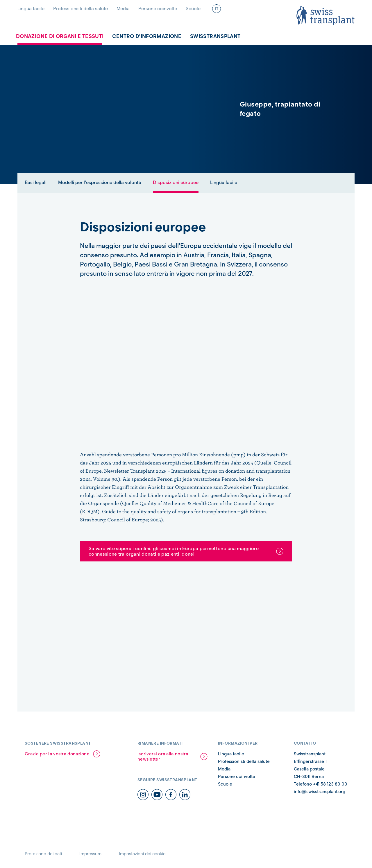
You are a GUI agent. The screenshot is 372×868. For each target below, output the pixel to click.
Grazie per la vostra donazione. (58, 754)
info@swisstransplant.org (320, 792)
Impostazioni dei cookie (142, 854)
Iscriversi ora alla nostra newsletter (163, 757)
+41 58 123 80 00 (330, 784)
